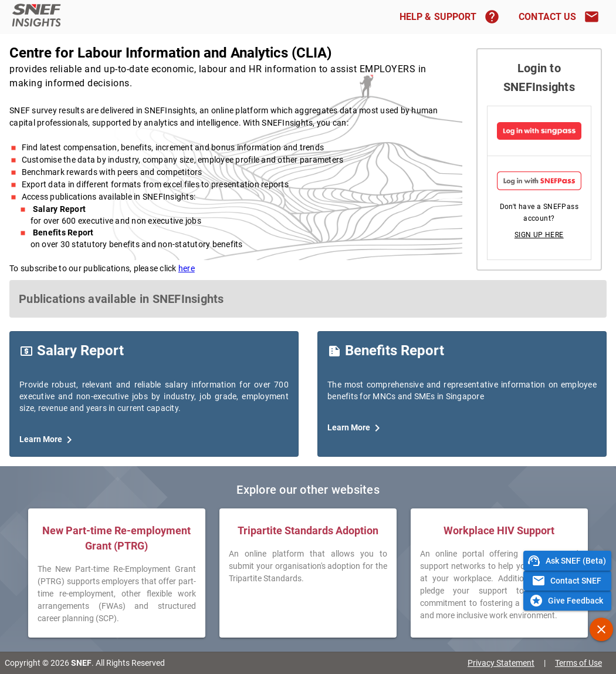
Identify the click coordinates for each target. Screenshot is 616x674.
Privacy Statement (501, 663)
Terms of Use (578, 663)
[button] (539, 235)
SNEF (81, 663)
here (187, 268)
